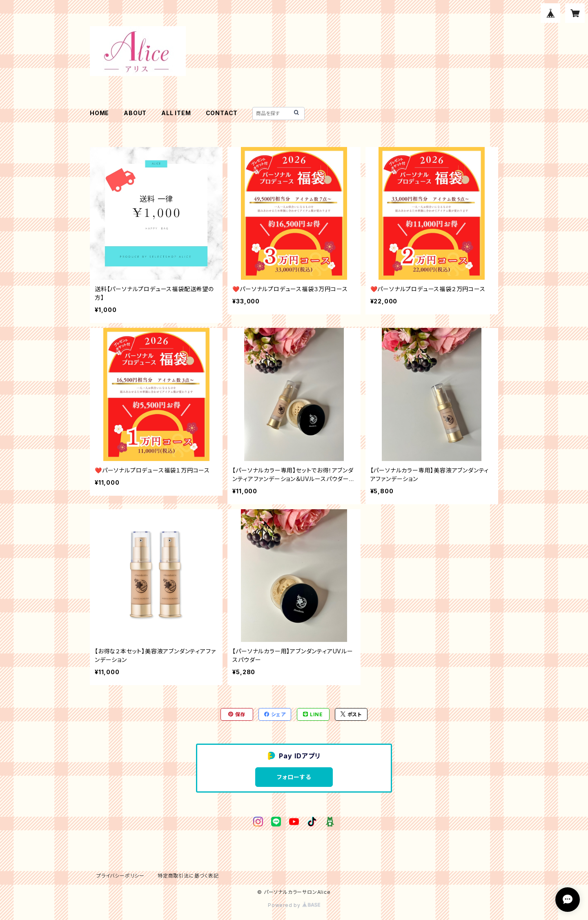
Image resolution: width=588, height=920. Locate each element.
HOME (99, 113)
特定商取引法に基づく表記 (188, 876)
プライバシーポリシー (120, 876)
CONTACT (222, 113)
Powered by (294, 905)
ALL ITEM (176, 113)
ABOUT (135, 113)
